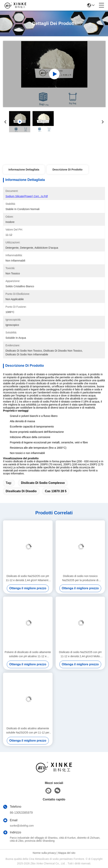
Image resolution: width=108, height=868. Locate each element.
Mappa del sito (67, 853)
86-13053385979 (21, 813)
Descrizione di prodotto (67, 170)
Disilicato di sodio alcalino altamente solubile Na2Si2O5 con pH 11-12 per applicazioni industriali (28, 731)
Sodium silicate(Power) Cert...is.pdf (27, 196)
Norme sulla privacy (44, 853)
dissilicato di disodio (21, 491)
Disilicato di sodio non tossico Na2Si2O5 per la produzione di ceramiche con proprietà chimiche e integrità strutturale (80, 578)
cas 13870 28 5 (56, 491)
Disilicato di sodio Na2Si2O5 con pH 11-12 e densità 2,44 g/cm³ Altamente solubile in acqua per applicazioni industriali (28, 578)
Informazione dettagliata (24, 170)
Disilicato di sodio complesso (43, 483)
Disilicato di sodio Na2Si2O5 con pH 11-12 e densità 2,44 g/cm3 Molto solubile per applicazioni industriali (80, 654)
